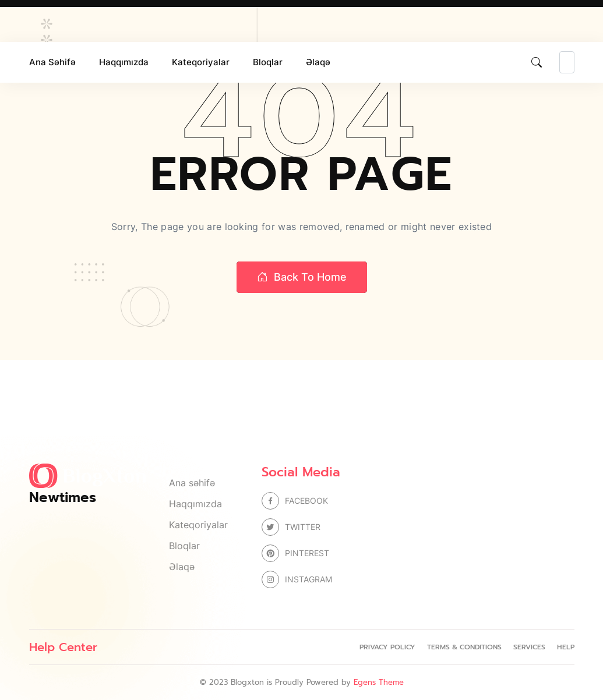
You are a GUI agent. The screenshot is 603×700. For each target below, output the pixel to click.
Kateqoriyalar (201, 62)
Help (566, 647)
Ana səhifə (52, 62)
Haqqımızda (124, 62)
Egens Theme (379, 682)
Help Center (63, 647)
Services (529, 647)
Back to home (302, 277)
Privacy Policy (387, 647)
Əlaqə (318, 62)
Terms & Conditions (464, 647)
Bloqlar (268, 62)
